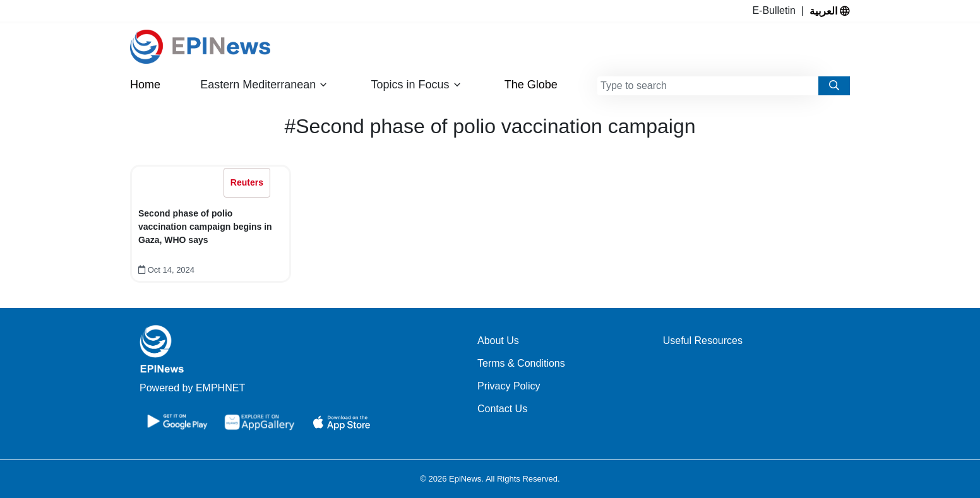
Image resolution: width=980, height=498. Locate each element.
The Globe (531, 85)
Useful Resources (703, 341)
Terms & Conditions (521, 363)
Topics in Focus (416, 85)
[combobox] (708, 86)
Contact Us (502, 409)
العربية (830, 11)
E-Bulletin (776, 10)
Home (145, 85)
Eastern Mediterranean (264, 85)
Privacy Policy (509, 386)
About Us (498, 341)
